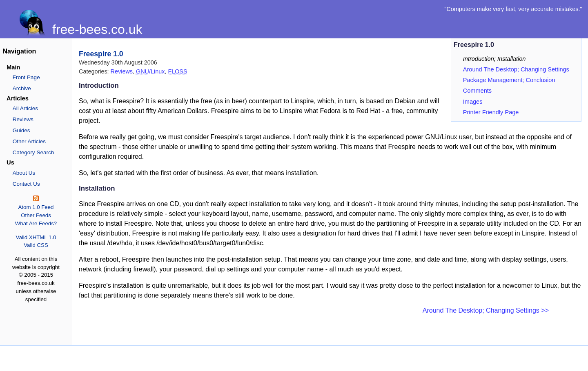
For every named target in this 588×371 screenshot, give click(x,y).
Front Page (26, 77)
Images (473, 102)
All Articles (25, 108)
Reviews (23, 119)
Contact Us (26, 184)
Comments (477, 91)
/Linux (150, 71)
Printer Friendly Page (491, 112)
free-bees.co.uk (97, 29)
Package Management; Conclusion (509, 80)
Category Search (33, 152)
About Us (24, 173)
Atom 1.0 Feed (36, 207)
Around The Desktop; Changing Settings (516, 69)
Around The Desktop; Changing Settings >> (486, 310)
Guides (21, 130)
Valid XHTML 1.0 (36, 237)
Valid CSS (36, 245)
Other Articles (29, 141)
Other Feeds (36, 215)
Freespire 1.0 (101, 54)
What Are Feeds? (36, 223)
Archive (22, 88)
